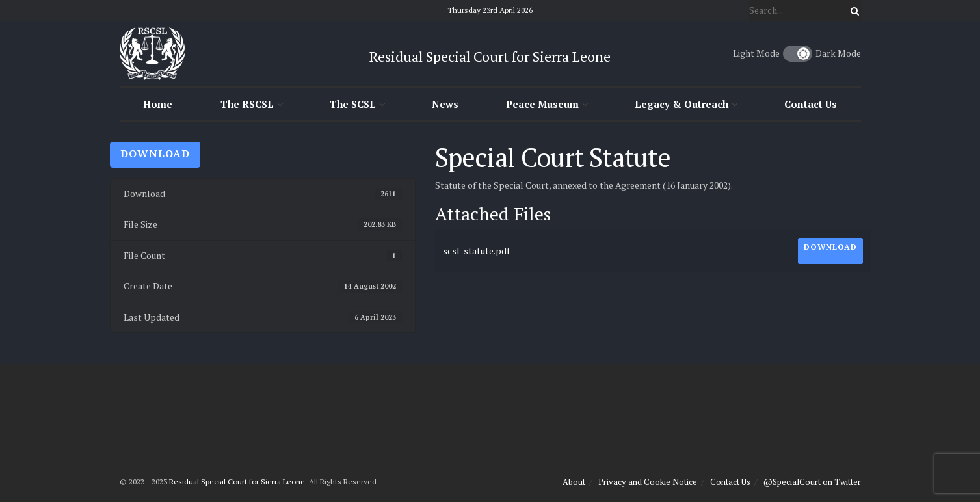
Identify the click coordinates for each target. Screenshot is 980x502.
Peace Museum (542, 104)
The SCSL (353, 104)
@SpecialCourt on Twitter (812, 482)
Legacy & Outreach (682, 104)
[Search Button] (853, 10)
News (445, 104)
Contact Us (811, 104)
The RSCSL (247, 104)
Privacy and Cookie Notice (648, 482)
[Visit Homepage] (152, 53)
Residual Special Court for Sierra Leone (237, 482)
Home (158, 104)
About (574, 482)
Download (155, 153)
